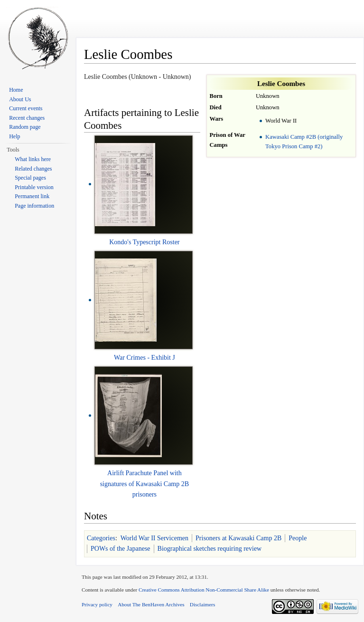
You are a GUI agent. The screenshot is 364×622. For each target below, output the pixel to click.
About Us (20, 99)
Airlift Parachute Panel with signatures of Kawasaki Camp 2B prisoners (145, 484)
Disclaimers (202, 604)
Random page (25, 127)
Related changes (33, 169)
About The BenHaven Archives (151, 604)
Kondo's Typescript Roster (144, 242)
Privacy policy (97, 604)
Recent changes (27, 118)
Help (14, 136)
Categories (101, 538)
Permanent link (32, 196)
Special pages (30, 178)
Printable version (34, 187)
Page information (34, 206)
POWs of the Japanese (121, 549)
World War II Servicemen (154, 538)
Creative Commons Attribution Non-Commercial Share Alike (204, 590)
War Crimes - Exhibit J (145, 358)
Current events (26, 108)
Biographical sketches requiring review (210, 549)
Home (16, 90)
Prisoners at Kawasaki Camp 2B (238, 538)
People (298, 538)
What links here (33, 159)
